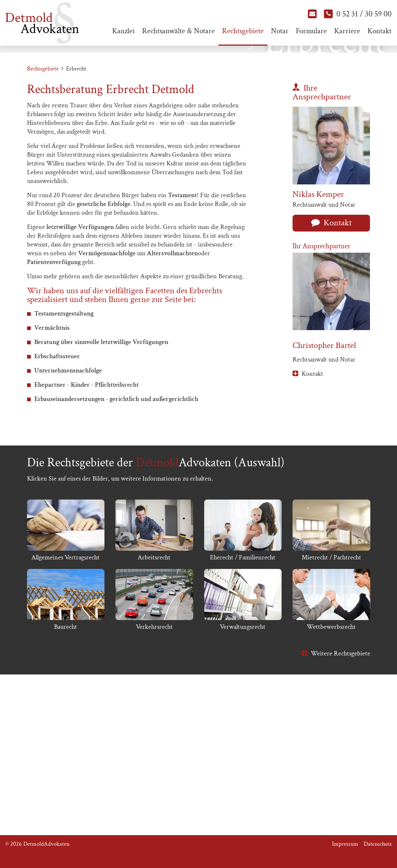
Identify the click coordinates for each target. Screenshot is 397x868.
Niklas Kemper (318, 332)
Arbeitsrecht (154, 696)
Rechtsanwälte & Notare (178, 31)
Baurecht (66, 766)
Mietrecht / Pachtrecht (331, 696)
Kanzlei (123, 31)
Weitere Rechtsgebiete (341, 792)
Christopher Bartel (324, 484)
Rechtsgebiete (243, 31)
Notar (280, 31)
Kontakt (379, 31)
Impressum (345, 844)
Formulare (311, 31)
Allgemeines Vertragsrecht (66, 696)
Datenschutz (378, 844)
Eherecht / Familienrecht (243, 696)
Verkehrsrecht (154, 766)
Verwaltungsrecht (243, 766)
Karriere (347, 31)
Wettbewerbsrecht (331, 766)
